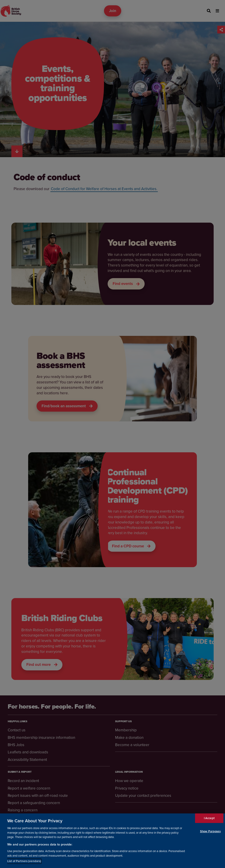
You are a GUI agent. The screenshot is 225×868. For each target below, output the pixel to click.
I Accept (209, 818)
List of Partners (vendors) (24, 861)
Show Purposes (210, 832)
